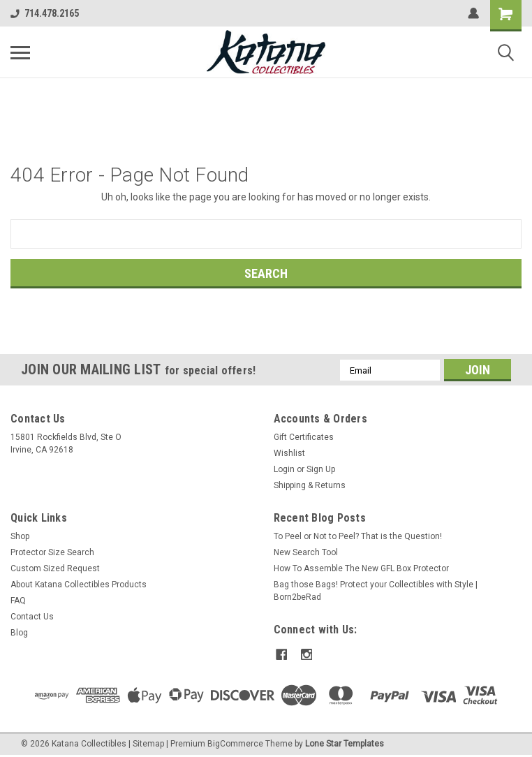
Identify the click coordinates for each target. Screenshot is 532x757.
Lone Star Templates (345, 743)
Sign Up (321, 469)
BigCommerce (235, 743)
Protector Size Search (52, 552)
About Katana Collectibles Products (79, 585)
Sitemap (148, 743)
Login (284, 469)
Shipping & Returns (310, 485)
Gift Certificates (304, 437)
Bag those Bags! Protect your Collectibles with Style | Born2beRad (376, 591)
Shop (20, 536)
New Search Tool (306, 552)
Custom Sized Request (55, 568)
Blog (19, 633)
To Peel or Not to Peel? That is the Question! (358, 536)
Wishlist (289, 453)
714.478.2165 (45, 13)
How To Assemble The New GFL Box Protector (361, 568)
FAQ (18, 601)
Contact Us (32, 617)
